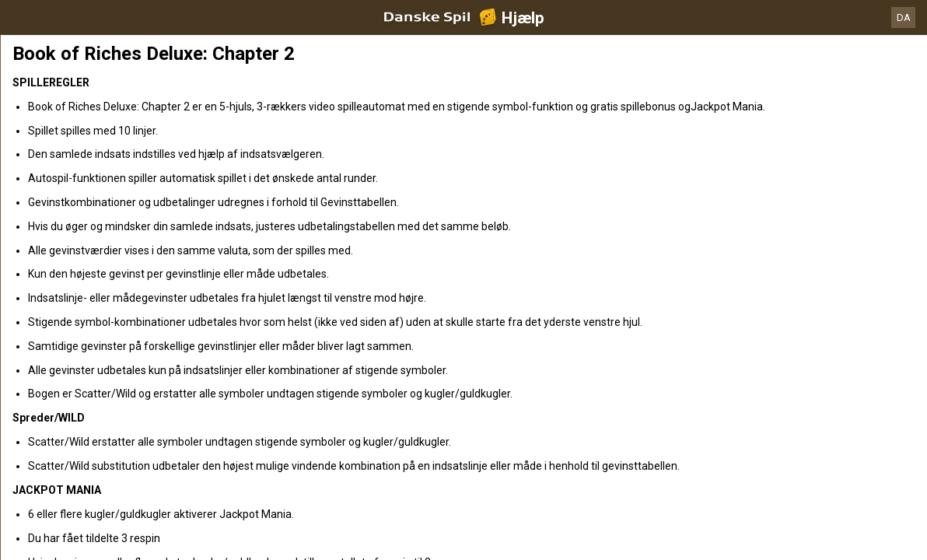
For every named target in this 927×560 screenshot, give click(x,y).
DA (904, 17)
